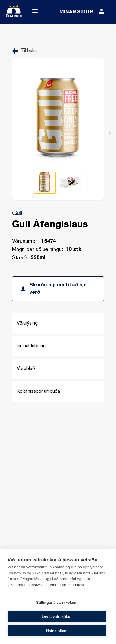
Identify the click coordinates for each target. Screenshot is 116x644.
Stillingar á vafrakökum (57, 603)
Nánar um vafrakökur (69, 585)
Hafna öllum (57, 631)
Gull (17, 214)
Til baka (29, 51)
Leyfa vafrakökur (57, 617)
